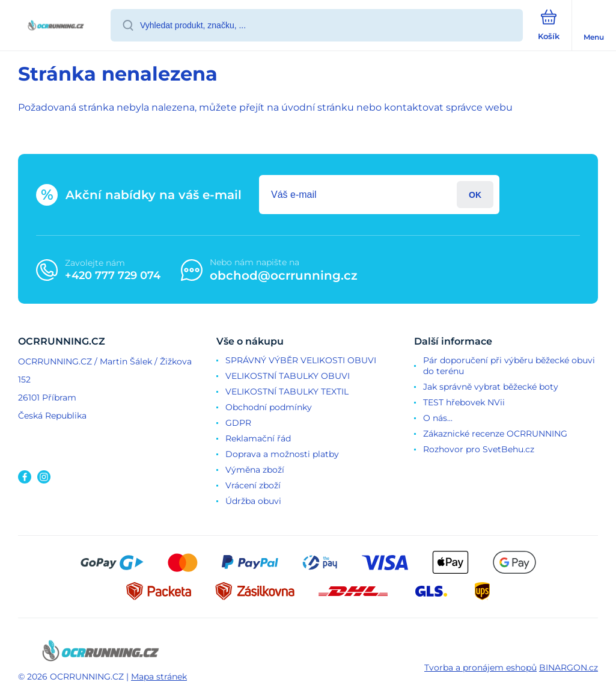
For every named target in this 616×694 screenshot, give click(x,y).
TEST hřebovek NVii (464, 402)
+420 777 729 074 (113, 275)
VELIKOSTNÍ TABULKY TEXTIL (287, 392)
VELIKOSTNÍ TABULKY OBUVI (288, 376)
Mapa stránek (159, 677)
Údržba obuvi (253, 501)
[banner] (56, 26)
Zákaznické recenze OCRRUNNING (495, 434)
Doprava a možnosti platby (282, 454)
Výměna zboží (255, 470)
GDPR (238, 423)
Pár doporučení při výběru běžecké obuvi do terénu (509, 366)
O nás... (438, 418)
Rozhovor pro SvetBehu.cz (479, 449)
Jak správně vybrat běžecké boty (491, 387)
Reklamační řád (258, 438)
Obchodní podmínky (269, 407)
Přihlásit (475, 195)
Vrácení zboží (253, 485)
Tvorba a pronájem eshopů (480, 668)
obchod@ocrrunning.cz (284, 275)
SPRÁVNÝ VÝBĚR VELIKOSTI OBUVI (301, 360)
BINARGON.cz (569, 668)
